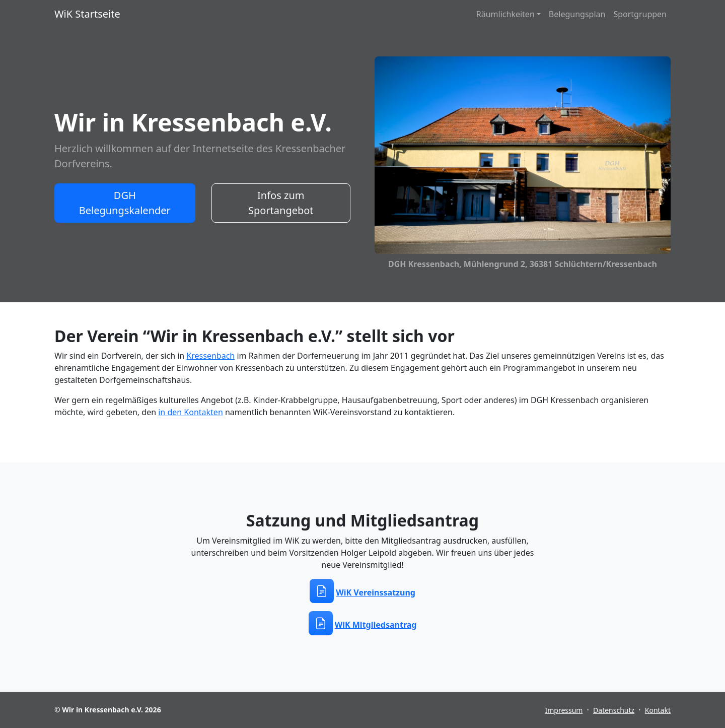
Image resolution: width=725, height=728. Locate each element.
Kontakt (658, 710)
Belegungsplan (577, 14)
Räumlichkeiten (505, 14)
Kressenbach (210, 356)
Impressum (564, 710)
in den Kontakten (191, 412)
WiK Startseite (87, 14)
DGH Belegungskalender (125, 203)
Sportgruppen (640, 14)
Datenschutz (614, 710)
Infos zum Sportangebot (281, 203)
